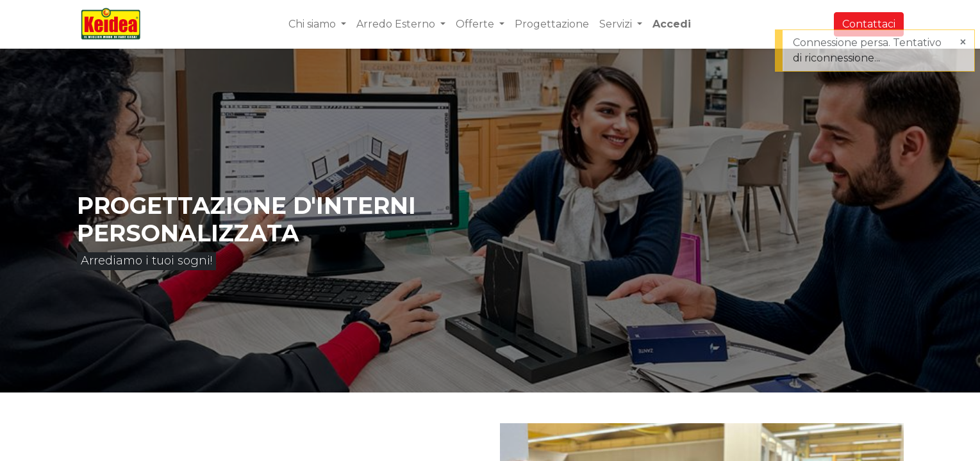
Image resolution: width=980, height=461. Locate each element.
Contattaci (869, 24)
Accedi (672, 24)
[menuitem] (552, 24)
